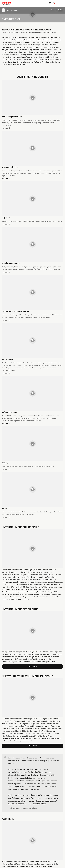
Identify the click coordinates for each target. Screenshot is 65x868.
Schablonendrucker (10, 167)
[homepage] (6, 3)
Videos (5, 508)
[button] (61, 3)
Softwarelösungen (10, 412)
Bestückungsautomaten (12, 117)
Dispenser (6, 218)
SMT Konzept (7, 359)
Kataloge (6, 463)
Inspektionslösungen (11, 263)
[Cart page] (50, 3)
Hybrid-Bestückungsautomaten (15, 311)
